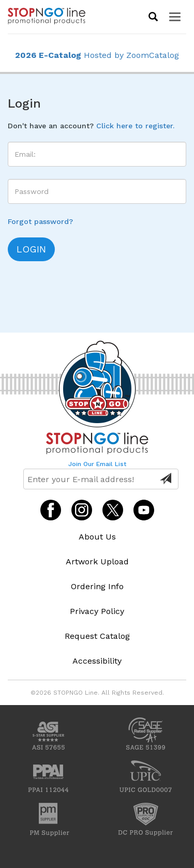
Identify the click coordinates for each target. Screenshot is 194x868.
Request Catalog (97, 636)
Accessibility (97, 661)
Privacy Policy (97, 611)
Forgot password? (40, 221)
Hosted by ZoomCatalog (97, 55)
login (31, 249)
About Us (97, 537)
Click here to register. (135, 126)
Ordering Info (97, 586)
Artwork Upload (97, 562)
